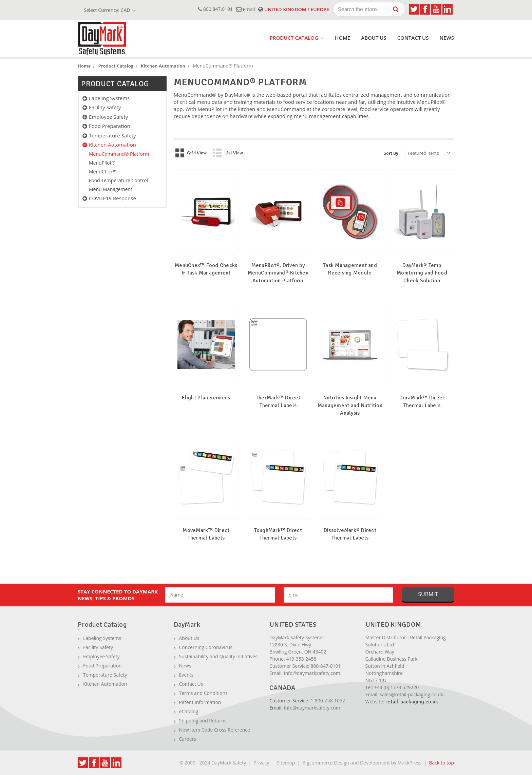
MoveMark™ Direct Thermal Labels (206, 534)
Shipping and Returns (203, 721)
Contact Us (413, 38)
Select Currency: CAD (109, 10)
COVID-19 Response (112, 198)
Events (186, 675)
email (245, 9)
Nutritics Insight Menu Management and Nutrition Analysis (350, 405)
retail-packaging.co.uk (412, 702)
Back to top (441, 763)
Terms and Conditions (203, 693)
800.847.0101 (215, 9)
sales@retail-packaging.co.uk (411, 694)
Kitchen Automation (112, 145)
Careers (188, 739)
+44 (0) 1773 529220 (396, 687)
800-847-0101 (326, 666)
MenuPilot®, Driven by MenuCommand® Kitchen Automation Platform (278, 273)
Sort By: (392, 153)
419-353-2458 (301, 659)
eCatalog (189, 711)
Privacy (261, 763)
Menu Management (111, 189)
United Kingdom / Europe (294, 9)
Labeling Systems (109, 98)
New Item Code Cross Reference (215, 730)
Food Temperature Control (118, 180)
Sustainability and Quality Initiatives (218, 656)
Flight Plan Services (206, 398)
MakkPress (410, 763)
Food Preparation (110, 126)
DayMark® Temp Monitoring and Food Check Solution (422, 273)
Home (343, 38)
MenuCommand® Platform (119, 154)
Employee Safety (108, 117)
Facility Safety (105, 107)
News (447, 38)
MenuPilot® (102, 163)
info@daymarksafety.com (312, 673)
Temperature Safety (112, 135)
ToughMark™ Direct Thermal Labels (278, 534)
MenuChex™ (103, 172)
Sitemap (286, 763)
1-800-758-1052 (328, 701)
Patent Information (200, 702)
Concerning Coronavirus (206, 647)
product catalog (297, 38)
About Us (374, 38)
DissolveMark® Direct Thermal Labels (350, 534)
